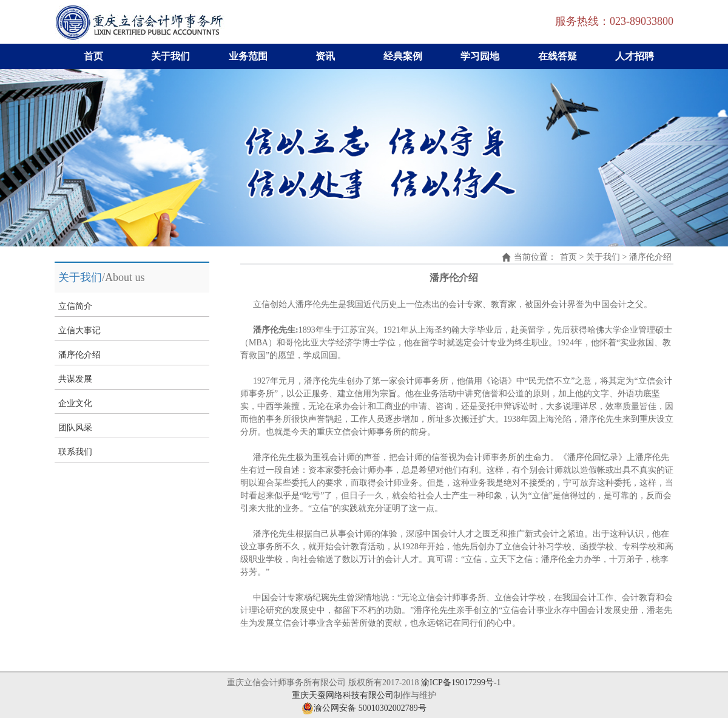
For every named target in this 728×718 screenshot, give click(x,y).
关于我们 (170, 56)
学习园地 (480, 56)
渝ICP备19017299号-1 (461, 682)
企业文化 (75, 403)
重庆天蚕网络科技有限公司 (343, 695)
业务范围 (248, 56)
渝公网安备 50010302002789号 (364, 708)
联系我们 (75, 452)
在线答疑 (558, 56)
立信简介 (75, 306)
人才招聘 (635, 56)
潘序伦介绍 (79, 355)
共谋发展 (75, 379)
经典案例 (403, 56)
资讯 (325, 56)
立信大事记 (79, 330)
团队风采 (75, 428)
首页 (93, 56)
